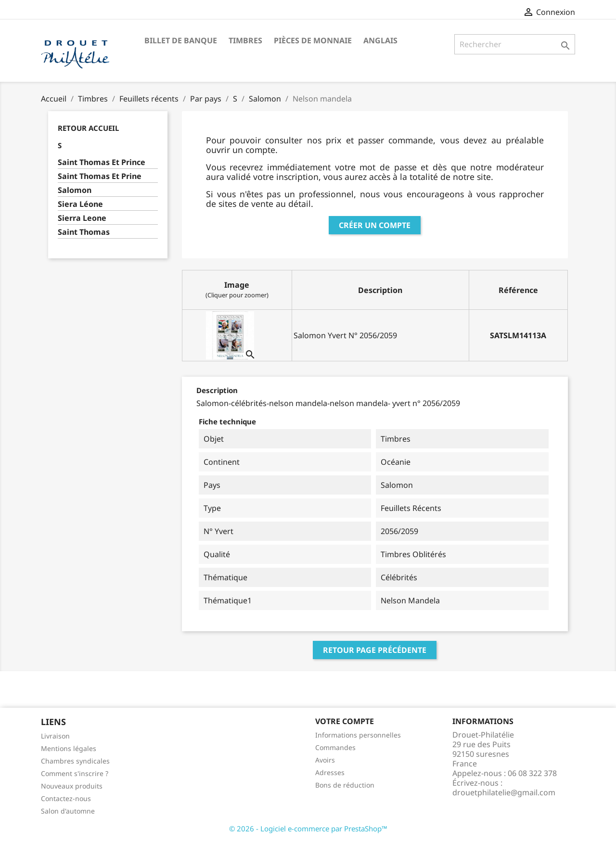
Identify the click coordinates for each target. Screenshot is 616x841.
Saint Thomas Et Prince (102, 162)
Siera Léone (80, 204)
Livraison (55, 736)
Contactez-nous (66, 798)
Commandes (335, 747)
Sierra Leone (82, 218)
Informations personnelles (358, 735)
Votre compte (345, 721)
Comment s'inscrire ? (75, 773)
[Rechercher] (515, 44)
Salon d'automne (68, 811)
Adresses (330, 772)
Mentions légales (69, 748)
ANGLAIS (380, 40)
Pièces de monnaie (313, 40)
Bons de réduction (345, 785)
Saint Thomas (84, 232)
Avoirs (325, 760)
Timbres (245, 40)
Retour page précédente (375, 650)
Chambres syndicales (75, 761)
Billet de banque (181, 40)
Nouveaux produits (72, 786)
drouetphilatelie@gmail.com (504, 792)
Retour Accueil (88, 128)
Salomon (75, 190)
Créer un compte (375, 225)
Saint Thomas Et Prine (100, 176)
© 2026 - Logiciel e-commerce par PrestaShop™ (308, 828)
